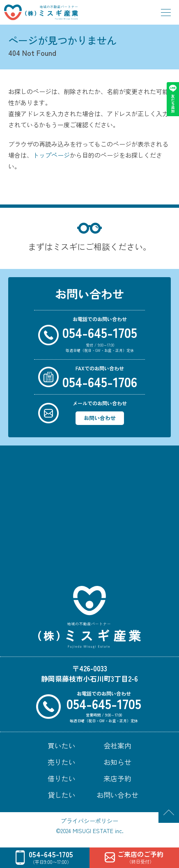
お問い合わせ (100, 418)
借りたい (62, 778)
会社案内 (117, 745)
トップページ (51, 155)
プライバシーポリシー (89, 821)
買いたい (62, 745)
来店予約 (117, 778)
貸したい (62, 795)
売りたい (62, 762)
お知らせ (117, 762)
